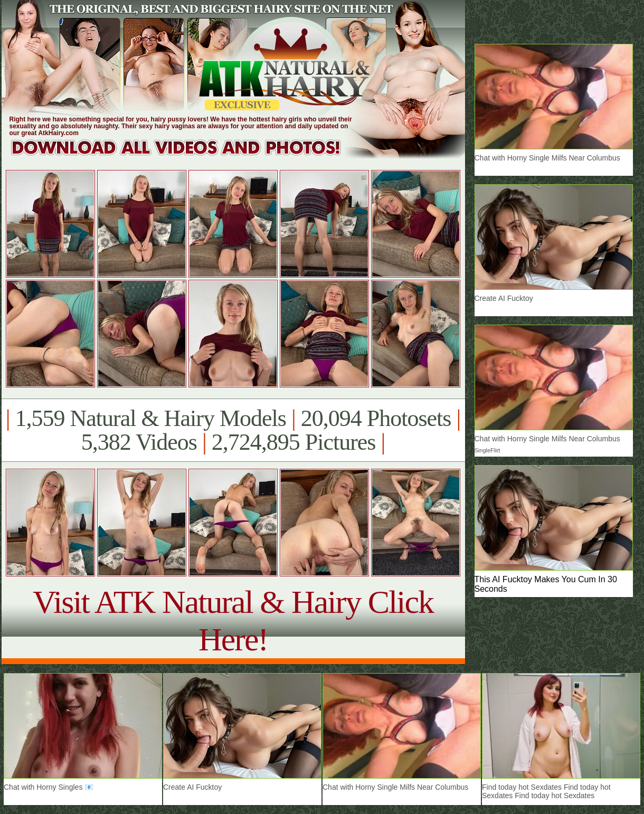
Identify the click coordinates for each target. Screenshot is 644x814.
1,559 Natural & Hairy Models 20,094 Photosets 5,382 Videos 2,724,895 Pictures (233, 430)
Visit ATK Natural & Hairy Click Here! (233, 621)
